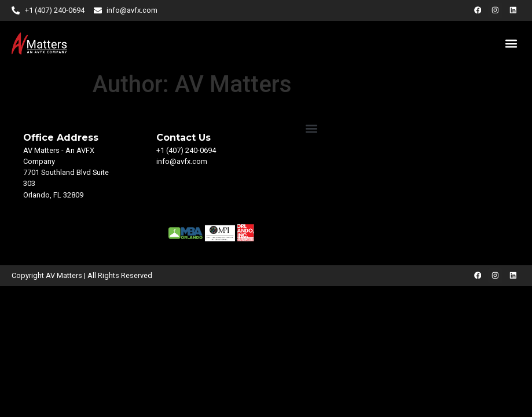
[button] (511, 43)
